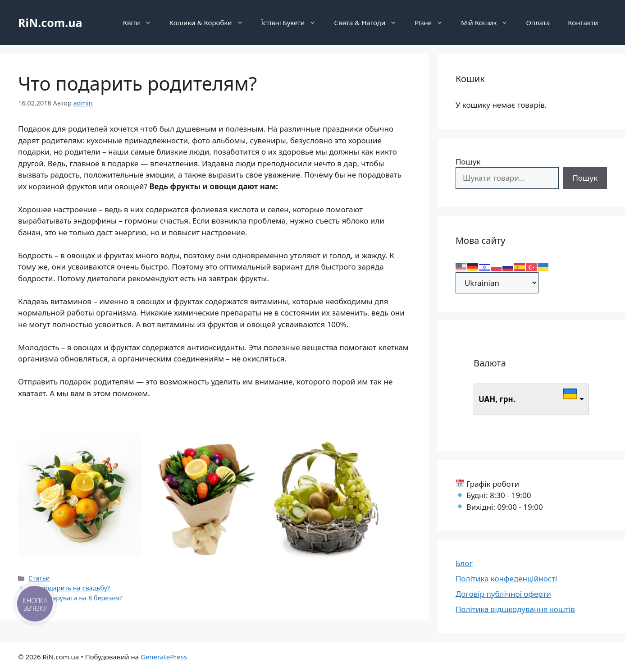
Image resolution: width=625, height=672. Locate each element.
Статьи (39, 578)
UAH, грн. (497, 399)
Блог (464, 563)
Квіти (142, 23)
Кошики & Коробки (211, 23)
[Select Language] (497, 283)
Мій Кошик (489, 23)
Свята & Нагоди (370, 23)
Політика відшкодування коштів (515, 609)
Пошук (468, 162)
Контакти (583, 23)
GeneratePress (164, 657)
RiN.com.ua (50, 23)
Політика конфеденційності (506, 578)
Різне (433, 23)
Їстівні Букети (293, 23)
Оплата (538, 23)
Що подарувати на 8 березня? (75, 598)
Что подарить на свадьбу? (69, 588)
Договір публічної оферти (503, 594)
